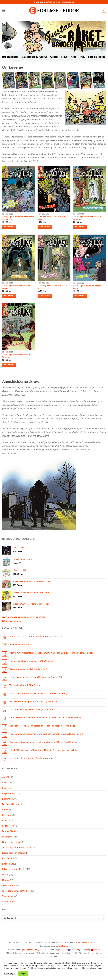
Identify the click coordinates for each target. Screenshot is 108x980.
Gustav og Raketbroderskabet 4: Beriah (16, 287)
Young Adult (8, 902)
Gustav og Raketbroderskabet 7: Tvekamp (16, 356)
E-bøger (6, 809)
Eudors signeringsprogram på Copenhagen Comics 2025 (36, 677)
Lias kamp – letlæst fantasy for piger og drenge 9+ (33, 758)
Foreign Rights (9, 831)
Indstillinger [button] (10, 974)
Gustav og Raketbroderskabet (17, 847)
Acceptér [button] (23, 974)
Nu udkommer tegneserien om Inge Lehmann (31, 709)
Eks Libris (7, 815)
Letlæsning (7, 864)
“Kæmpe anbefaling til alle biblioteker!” (28, 669)
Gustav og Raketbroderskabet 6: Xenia (87, 287)
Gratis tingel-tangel (12, 842)
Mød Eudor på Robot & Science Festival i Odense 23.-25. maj (38, 693)
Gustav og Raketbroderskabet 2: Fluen (51, 218)
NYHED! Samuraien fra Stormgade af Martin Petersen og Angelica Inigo (44, 750)
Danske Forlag (62, 946)
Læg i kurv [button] (9, 227)
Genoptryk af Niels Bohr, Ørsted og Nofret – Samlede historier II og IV (43, 726)
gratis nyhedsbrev (29, 950)
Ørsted (6, 880)
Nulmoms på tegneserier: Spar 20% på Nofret (31, 661)
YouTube (97, 950)
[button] (4, 10)
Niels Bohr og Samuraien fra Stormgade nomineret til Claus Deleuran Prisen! (46, 734)
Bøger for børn (9, 793)
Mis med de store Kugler (14, 869)
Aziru (5, 782)
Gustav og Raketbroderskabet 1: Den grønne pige (18, 218)
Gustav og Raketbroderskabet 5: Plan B (54, 287)
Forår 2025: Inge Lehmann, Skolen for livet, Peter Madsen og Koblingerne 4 (45, 717)
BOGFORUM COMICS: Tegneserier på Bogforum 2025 (36, 636)
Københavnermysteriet (13, 853)
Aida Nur (6, 777)
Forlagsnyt (7, 837)
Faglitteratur (8, 826)
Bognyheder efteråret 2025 (23, 645)
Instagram (63, 950)
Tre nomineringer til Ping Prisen (25, 685)
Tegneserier (8, 896)
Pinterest (84, 950)
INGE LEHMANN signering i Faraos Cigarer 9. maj (33, 701)
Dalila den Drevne (11, 804)
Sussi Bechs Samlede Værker (16, 891)
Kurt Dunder (8, 858)
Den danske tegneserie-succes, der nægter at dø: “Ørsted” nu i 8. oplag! (43, 742)
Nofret (5, 874)
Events (5, 820)
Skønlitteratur (9, 885)
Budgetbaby (8, 799)
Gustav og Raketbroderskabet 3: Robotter (87, 218)
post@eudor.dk (84, 942)
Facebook (74, 950)
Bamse (5, 788)
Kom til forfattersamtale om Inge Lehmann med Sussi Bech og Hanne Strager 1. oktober (51, 653)
